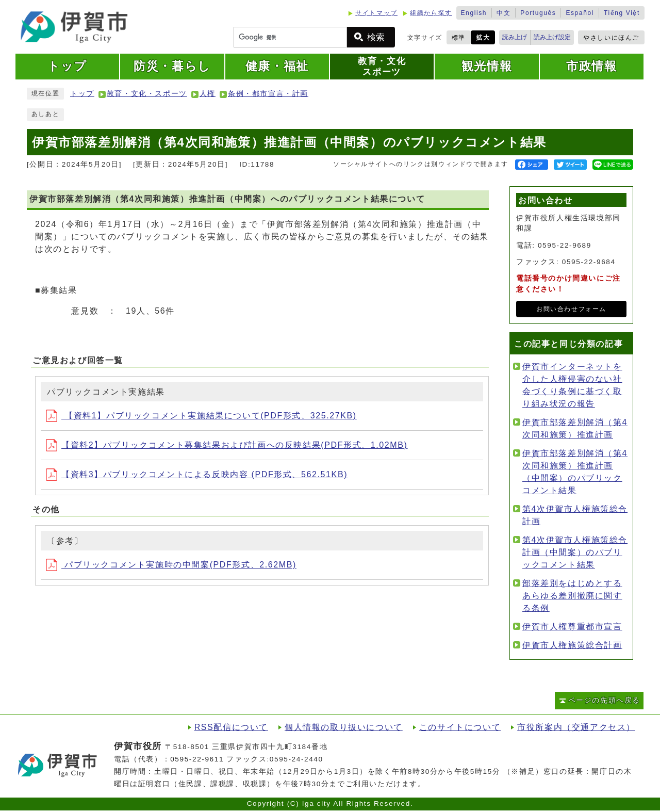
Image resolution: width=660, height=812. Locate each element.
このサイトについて (460, 727)
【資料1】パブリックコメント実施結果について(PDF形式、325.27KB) (201, 416)
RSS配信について (231, 727)
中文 (504, 13)
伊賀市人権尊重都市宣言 (572, 627)
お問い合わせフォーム (571, 309)
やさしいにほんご (611, 38)
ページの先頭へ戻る (604, 700)
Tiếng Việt (622, 13)
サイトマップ (376, 13)
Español (580, 13)
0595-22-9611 (197, 759)
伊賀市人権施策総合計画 (572, 645)
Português (538, 13)
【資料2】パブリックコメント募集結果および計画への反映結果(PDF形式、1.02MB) (227, 445)
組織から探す (431, 13)
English (474, 13)
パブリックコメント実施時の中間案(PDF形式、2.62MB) (171, 565)
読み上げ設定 (552, 37)
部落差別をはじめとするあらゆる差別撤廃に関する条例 (572, 596)
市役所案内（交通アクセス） (576, 727)
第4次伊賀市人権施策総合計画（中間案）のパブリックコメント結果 (575, 552)
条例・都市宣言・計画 (268, 94)
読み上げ (515, 37)
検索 (376, 37)
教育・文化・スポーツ (147, 94)
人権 (208, 94)
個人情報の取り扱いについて (344, 727)
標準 (459, 38)
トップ (82, 94)
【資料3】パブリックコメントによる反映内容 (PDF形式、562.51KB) (197, 474)
